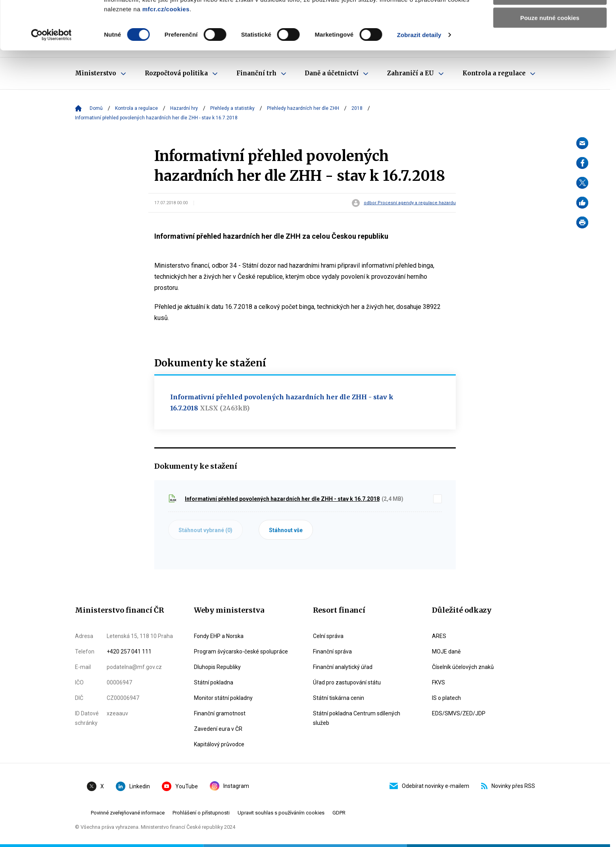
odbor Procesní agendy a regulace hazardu (410, 203)
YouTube (180, 786)
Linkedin (133, 786)
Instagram (229, 786)
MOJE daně (446, 652)
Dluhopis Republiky (217, 667)
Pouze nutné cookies (550, 66)
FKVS (438, 682)
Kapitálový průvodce (219, 744)
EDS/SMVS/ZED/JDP (459, 713)
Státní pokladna (214, 682)
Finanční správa (332, 652)
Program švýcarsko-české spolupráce (241, 652)
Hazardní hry (184, 108)
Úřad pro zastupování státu (347, 682)
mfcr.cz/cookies (166, 57)
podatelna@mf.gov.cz (134, 667)
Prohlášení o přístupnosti (201, 813)
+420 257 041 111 (129, 652)
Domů (96, 108)
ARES (439, 636)
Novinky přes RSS (508, 786)
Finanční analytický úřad (343, 667)
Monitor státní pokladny (223, 698)
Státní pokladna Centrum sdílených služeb (357, 718)
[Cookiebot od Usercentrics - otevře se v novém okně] (51, 83)
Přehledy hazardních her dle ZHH (303, 108)
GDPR (339, 813)
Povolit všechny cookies (550, 20)
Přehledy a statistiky (232, 108)
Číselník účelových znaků (463, 667)
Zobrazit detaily (419, 83)
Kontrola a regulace (136, 108)
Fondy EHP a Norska (219, 636)
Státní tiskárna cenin (339, 698)
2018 (357, 108)
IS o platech (446, 698)
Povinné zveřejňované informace (128, 813)
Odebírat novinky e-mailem (429, 786)
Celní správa (328, 636)
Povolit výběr (550, 43)
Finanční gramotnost (220, 713)
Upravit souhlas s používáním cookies (281, 813)
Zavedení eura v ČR (218, 729)
